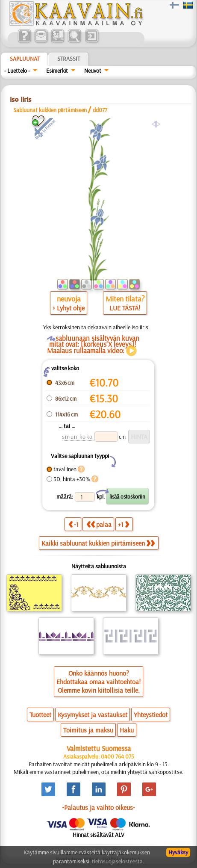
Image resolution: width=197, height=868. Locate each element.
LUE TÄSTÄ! (125, 308)
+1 (123, 524)
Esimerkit (57, 71)
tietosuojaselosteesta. (118, 861)
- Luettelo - (17, 71)
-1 (74, 524)
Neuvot (93, 71)
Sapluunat (25, 59)
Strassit (69, 59)
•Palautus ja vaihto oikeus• (98, 807)
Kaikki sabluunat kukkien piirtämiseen (98, 543)
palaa (99, 524)
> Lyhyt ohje (69, 308)
